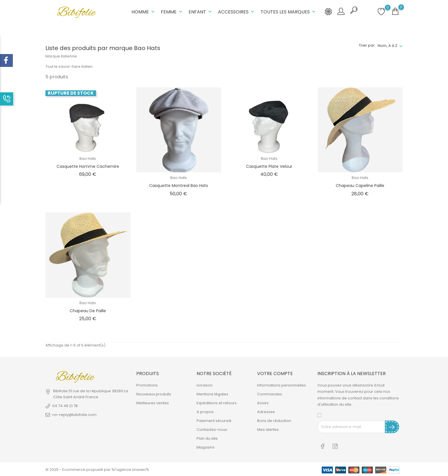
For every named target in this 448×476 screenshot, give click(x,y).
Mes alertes (268, 429)
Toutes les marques (289, 12)
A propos (205, 412)
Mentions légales (212, 394)
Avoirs (263, 403)
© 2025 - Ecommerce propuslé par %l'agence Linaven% (97, 469)
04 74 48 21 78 (65, 406)
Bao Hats (88, 158)
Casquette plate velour (269, 166)
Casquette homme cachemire (88, 166)
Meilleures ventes (153, 403)
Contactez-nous (212, 429)
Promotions (147, 385)
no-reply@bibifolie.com (74, 414)
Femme (172, 12)
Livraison (205, 385)
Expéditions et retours (217, 403)
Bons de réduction (274, 420)
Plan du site (207, 438)
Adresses (266, 412)
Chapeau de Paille (88, 310)
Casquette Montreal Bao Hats (179, 185)
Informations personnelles (282, 385)
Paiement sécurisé (214, 420)
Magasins (206, 447)
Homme (144, 12)
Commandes (270, 394)
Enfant (201, 12)
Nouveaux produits (154, 394)
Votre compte (275, 373)
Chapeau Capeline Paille (360, 185)
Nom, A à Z (388, 45)
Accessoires (237, 12)
